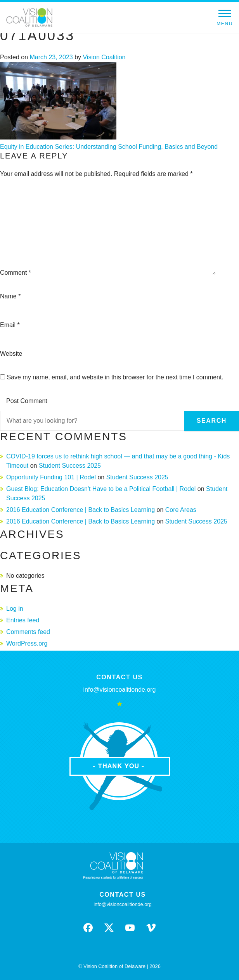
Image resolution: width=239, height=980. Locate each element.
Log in (15, 609)
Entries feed (23, 620)
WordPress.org (27, 643)
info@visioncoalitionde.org (119, 690)
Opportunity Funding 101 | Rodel (51, 477)
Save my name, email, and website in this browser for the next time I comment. (115, 377)
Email (10, 325)
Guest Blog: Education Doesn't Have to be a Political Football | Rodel (101, 489)
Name (10, 296)
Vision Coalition (104, 57)
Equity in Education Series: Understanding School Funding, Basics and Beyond (109, 147)
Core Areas (181, 510)
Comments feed (28, 632)
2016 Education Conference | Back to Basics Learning (81, 510)
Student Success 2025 (70, 466)
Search (212, 421)
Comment (16, 273)
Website (11, 354)
